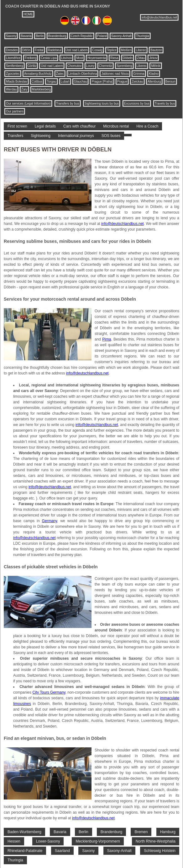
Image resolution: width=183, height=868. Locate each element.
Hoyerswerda (97, 58)
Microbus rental (116, 126)
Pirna (107, 339)
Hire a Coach (147, 126)
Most (80, 58)
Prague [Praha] (102, 82)
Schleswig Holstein (160, 851)
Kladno (154, 74)
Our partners (15, 111)
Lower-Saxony (48, 841)
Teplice (112, 50)
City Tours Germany (49, 692)
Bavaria (26, 36)
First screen (17, 126)
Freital (39, 50)
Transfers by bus (68, 104)
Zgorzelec (13, 74)
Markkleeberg (42, 89)
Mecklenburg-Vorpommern (98, 841)
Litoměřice (13, 58)
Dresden (12, 50)
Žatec (60, 74)
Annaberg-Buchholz (38, 74)
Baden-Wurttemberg (24, 832)
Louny (90, 66)
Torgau (52, 82)
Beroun (170, 82)
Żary (24, 89)
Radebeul (55, 50)
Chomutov (75, 66)
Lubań (65, 82)
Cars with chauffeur (79, 126)
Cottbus (37, 82)
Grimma (139, 74)
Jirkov (153, 58)
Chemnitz (106, 66)
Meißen (126, 50)
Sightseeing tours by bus (102, 104)
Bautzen (156, 50)
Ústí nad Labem (77, 50)
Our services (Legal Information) (28, 104)
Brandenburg (57, 36)
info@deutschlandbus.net (159, 17)
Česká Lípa (49, 58)
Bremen (141, 832)
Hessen (14, 841)
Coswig (97, 50)
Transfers (15, 136)
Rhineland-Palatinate (25, 851)
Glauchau (81, 82)
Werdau (11, 89)
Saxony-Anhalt (121, 36)
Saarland (62, 851)
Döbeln (128, 58)
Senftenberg (15, 66)
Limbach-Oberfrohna (83, 74)
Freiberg (31, 58)
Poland (102, 36)
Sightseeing (41, 136)
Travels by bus (165, 104)
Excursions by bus (137, 104)
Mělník (156, 66)
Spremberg (124, 66)
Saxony (11, 36)
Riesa (114, 58)
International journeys (76, 136)
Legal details (45, 126)
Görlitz (32, 66)
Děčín (26, 50)
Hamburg (168, 832)
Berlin (40, 36)
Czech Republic (82, 36)
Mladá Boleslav (17, 82)
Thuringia (143, 36)
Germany (50, 521)
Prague (122, 82)
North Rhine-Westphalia (156, 841)
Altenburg (154, 82)
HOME (28, 14)
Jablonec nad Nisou (115, 74)
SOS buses (111, 136)
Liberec (141, 50)
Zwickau (137, 82)
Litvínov (66, 58)
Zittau (141, 58)
